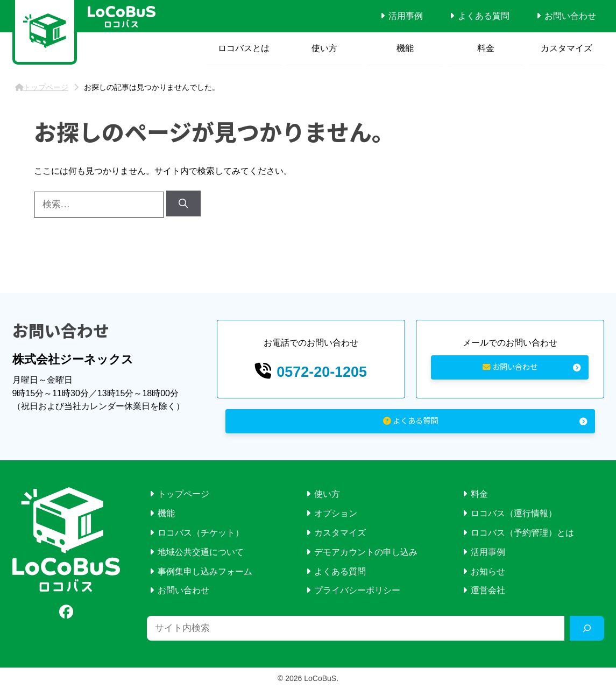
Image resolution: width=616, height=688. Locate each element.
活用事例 (406, 16)
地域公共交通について (201, 550)
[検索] (183, 203)
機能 (405, 48)
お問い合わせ (570, 16)
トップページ (183, 493)
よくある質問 (484, 16)
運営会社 (488, 589)
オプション (336, 512)
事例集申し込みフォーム (205, 570)
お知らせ (488, 570)
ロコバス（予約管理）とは (522, 531)
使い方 (324, 48)
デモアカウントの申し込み (366, 550)
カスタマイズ (567, 48)
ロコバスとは (244, 48)
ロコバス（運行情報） (514, 512)
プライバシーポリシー (357, 589)
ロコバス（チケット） (201, 531)
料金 (486, 48)
